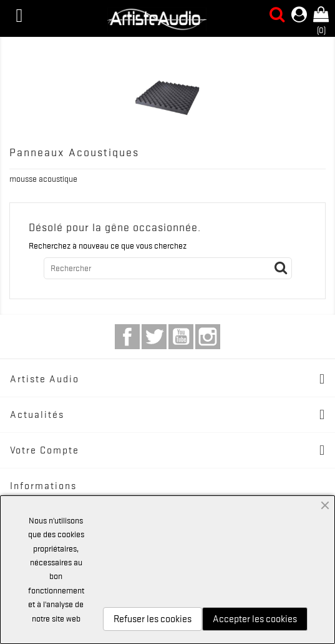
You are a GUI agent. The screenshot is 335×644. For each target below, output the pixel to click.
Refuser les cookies (153, 619)
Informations (43, 486)
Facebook (127, 337)
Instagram (208, 337)
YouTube (181, 337)
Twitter (154, 337)
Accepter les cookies (255, 619)
